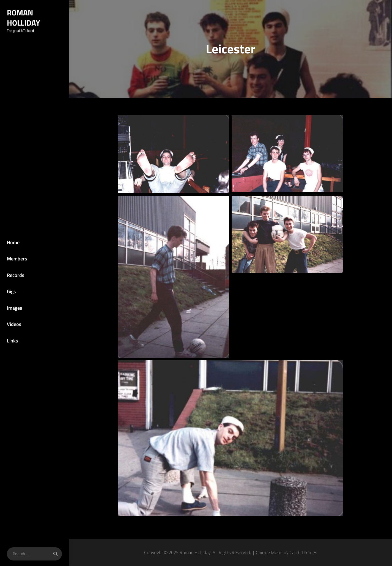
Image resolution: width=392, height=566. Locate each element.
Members (17, 259)
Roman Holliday (24, 18)
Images (14, 308)
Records (16, 275)
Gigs (11, 291)
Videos (14, 324)
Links (12, 341)
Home (13, 242)
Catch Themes (303, 553)
